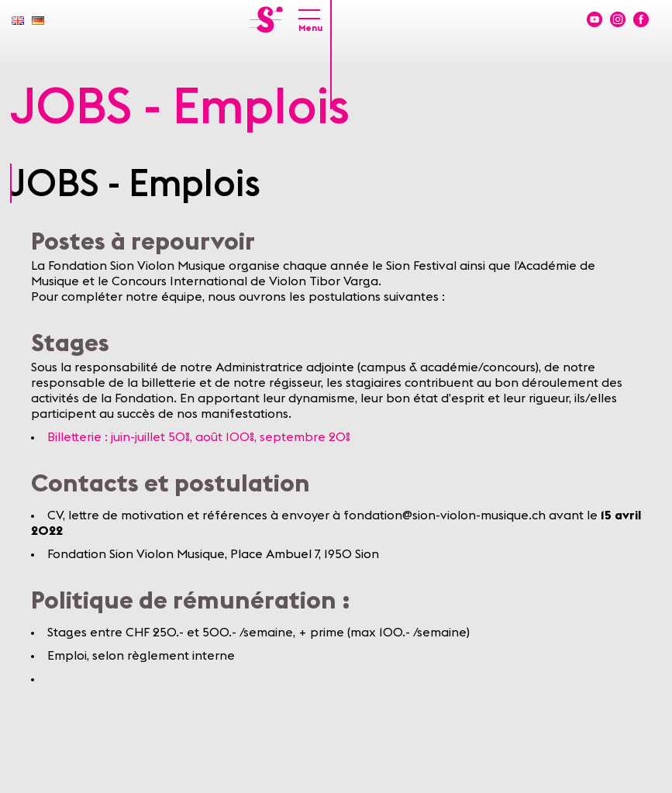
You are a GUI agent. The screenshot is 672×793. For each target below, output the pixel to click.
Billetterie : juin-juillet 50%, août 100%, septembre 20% (199, 437)
